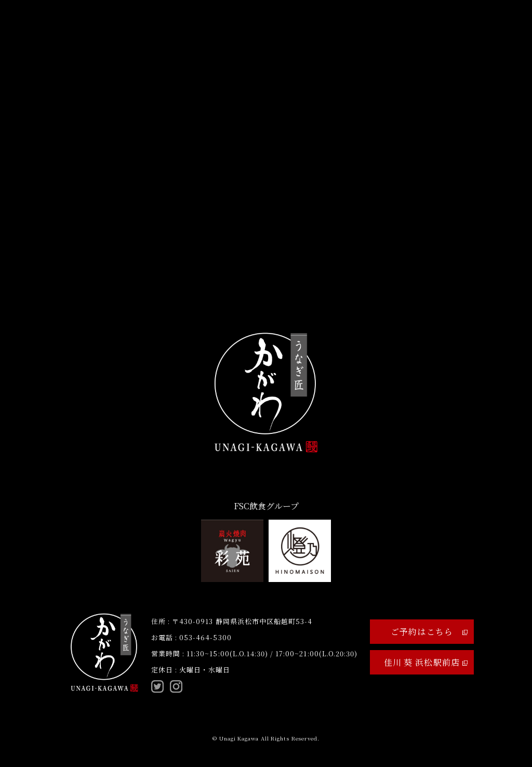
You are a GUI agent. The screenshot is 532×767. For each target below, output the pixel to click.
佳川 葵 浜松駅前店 (426, 662)
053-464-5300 (205, 637)
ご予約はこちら (429, 632)
